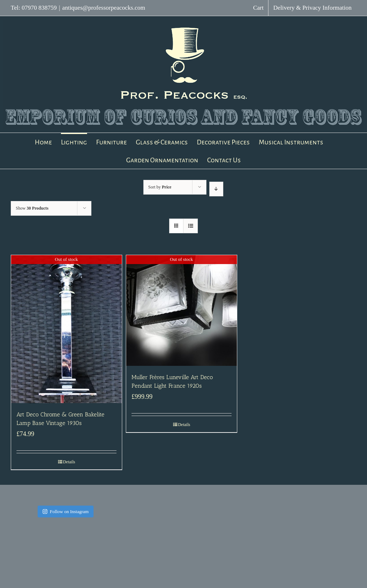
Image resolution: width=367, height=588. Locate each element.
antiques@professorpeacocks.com (104, 8)
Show (32, 208)
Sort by (160, 187)
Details (69, 462)
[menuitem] (258, 8)
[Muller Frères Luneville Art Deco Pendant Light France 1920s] (182, 310)
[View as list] (190, 226)
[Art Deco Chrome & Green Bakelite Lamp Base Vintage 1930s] (66, 329)
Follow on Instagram (66, 511)
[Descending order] (216, 189)
